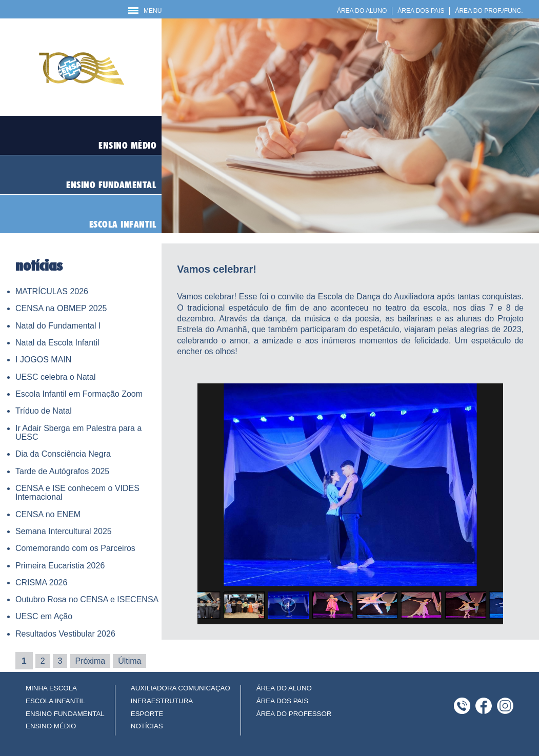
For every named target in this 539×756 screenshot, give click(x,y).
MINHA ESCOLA (51, 688)
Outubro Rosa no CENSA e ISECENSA (87, 599)
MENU (145, 11)
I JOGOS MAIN (43, 360)
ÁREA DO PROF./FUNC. (489, 11)
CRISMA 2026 (41, 583)
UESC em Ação (44, 616)
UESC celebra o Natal (56, 377)
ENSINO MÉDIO (51, 726)
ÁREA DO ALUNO (362, 11)
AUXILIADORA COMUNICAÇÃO (181, 688)
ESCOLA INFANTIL (55, 701)
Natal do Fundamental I (58, 326)
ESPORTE (147, 714)
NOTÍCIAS (147, 726)
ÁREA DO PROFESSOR (294, 714)
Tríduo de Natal (44, 411)
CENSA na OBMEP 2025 (61, 308)
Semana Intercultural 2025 (64, 531)
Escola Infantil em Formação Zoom (79, 394)
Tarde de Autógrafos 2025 (62, 471)
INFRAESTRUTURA (162, 701)
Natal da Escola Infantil (57, 343)
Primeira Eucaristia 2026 (60, 566)
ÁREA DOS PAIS (421, 11)
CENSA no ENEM (48, 514)
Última (129, 661)
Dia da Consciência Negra (63, 454)
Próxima (90, 661)
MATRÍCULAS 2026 (52, 291)
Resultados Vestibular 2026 (65, 634)
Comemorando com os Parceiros (75, 548)
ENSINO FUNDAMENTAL (65, 714)
